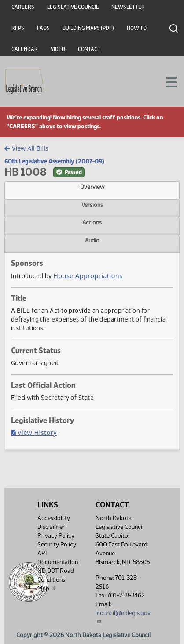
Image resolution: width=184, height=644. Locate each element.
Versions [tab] (92, 205)
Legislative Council (73, 7)
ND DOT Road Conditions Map (56, 580)
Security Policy (57, 545)
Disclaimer (51, 527)
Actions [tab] (92, 222)
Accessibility (54, 518)
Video (58, 49)
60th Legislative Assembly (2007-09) (54, 161)
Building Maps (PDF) (88, 28)
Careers (23, 7)
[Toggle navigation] (167, 81)
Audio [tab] (92, 240)
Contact (89, 49)
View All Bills (26, 148)
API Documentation (58, 558)
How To (137, 28)
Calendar (25, 49)
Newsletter (128, 7)
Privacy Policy (56, 536)
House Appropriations (88, 276)
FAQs (43, 28)
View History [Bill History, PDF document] (34, 432)
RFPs (18, 28)
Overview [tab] (92, 187)
